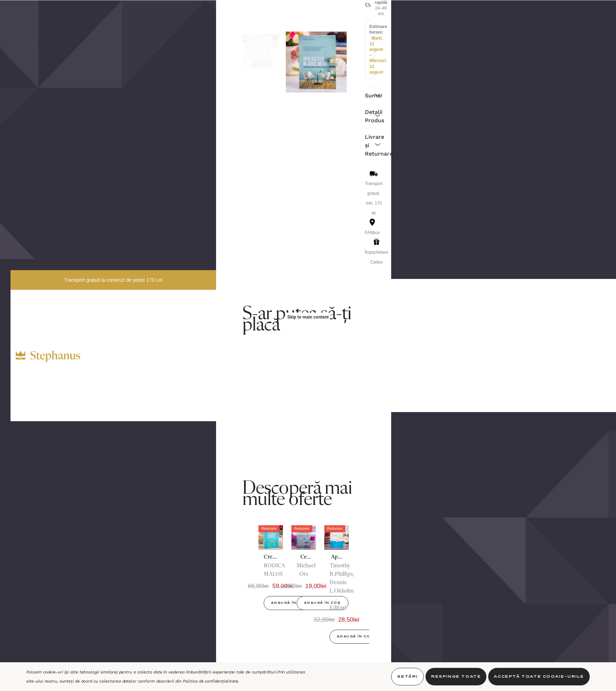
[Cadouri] (113, 332)
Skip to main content (308, 317)
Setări (407, 677)
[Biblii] (101, 309)
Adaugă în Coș (289, 603)
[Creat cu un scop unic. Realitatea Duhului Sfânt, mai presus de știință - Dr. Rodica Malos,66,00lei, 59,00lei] (271, 538)
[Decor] (111, 343)
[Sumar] (373, 95)
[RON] (147, 347)
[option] (271, 570)
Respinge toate (456, 677)
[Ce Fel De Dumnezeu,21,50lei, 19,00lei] (304, 538)
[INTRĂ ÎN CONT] (170, 346)
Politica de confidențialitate (210, 681)
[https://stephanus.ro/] (55, 356)
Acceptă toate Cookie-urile (539, 677)
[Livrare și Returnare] (373, 145)
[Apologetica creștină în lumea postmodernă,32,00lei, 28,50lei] (337, 538)
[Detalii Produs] (373, 115)
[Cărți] (109, 321)
